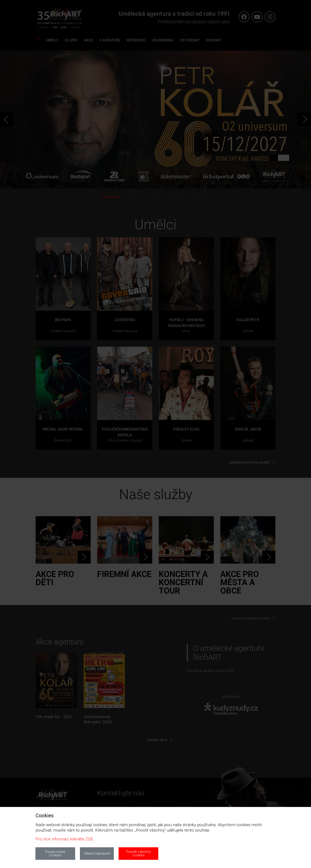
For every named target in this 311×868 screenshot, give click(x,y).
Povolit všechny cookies (138, 853)
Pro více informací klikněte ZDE (64, 839)
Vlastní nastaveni (97, 853)
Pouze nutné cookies (55, 853)
